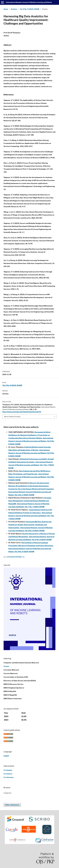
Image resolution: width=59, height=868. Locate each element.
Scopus (6, 666)
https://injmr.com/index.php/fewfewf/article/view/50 (22, 412)
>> (24, 557)
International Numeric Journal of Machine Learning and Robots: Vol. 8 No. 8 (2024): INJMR (31, 441)
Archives (14, 9)
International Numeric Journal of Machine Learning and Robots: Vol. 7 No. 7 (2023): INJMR (31, 465)
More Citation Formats (12, 417)
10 (20, 557)
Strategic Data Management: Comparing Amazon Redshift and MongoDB (30, 501)
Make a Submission (12, 805)
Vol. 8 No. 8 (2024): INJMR (30, 9)
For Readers (8, 770)
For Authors (8, 774)
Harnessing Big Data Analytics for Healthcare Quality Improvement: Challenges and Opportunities (30, 525)
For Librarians (9, 777)
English (6, 756)
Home (6, 9)
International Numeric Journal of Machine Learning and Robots (29, 2)
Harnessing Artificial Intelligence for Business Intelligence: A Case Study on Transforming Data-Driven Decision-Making (29, 435)
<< (5, 557)
